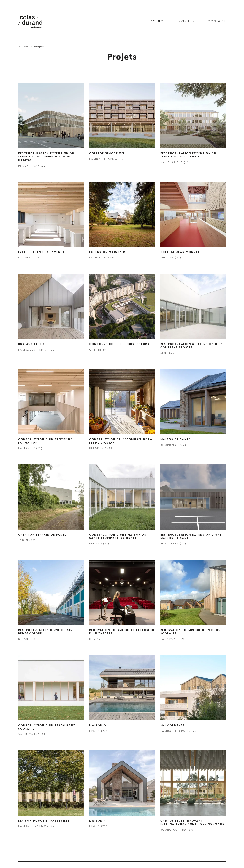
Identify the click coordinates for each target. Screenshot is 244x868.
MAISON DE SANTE (176, 439)
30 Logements (173, 726)
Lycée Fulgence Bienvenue (41, 252)
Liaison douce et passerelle (44, 821)
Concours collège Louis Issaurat (120, 344)
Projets (187, 22)
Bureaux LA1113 (31, 344)
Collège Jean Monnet (180, 252)
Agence (158, 22)
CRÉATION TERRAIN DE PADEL (42, 535)
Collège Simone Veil (108, 153)
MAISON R (97, 821)
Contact (217, 22)
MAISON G (98, 726)
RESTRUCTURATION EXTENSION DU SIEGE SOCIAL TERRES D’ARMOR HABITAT (46, 157)
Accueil (24, 47)
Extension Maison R (107, 252)
